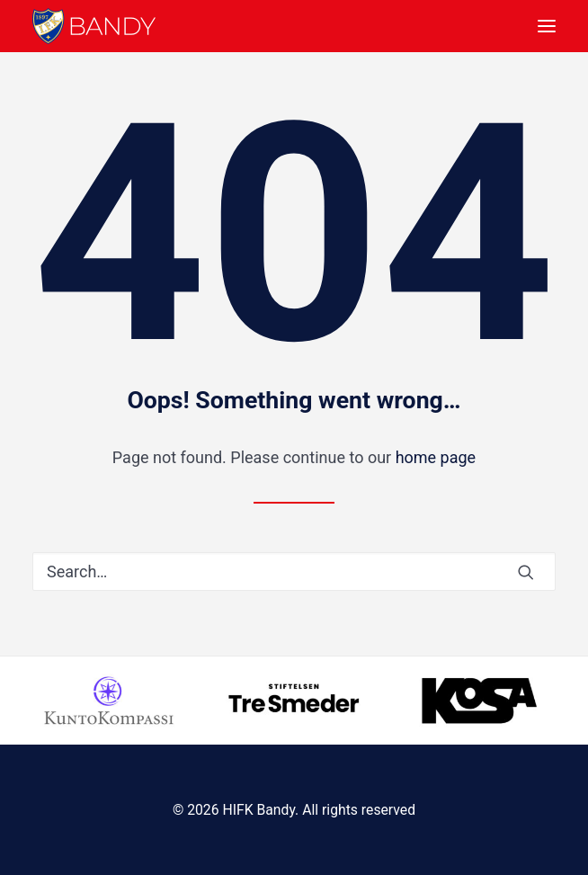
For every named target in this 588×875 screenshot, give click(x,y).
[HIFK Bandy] (94, 26)
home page (436, 457)
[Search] (294, 571)
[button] (547, 26)
